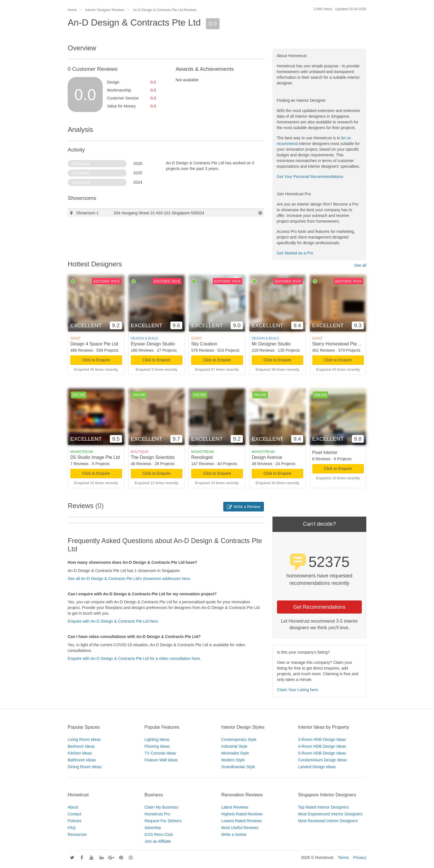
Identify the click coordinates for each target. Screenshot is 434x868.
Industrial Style (234, 746)
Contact (75, 814)
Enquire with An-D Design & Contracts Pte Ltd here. (113, 621)
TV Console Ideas (160, 753)
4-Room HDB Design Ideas (322, 746)
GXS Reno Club (159, 834)
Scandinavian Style (238, 767)
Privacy (360, 857)
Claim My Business (161, 807)
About (73, 807)
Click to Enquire (96, 360)
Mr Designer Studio (271, 344)
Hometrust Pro (157, 814)
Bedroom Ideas (81, 746)
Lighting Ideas (157, 739)
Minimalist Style (235, 753)
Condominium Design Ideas (323, 760)
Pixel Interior (325, 452)
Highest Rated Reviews (242, 814)
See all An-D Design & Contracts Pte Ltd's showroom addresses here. (129, 579)
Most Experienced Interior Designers (330, 814)
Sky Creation (204, 344)
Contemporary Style (239, 739)
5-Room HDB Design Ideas (322, 753)
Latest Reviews (235, 807)
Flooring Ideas (157, 746)
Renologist (202, 457)
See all (360, 265)
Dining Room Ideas (85, 767)
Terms (343, 857)
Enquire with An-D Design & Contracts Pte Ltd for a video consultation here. (134, 658)
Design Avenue (267, 457)
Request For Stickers (163, 821)
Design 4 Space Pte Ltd (94, 344)
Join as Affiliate (158, 841)
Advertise (153, 828)
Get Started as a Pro (295, 253)
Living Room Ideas (84, 739)
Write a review (234, 834)
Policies (75, 821)
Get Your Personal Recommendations (310, 177)
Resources (77, 834)
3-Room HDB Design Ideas (322, 739)
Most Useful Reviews (240, 828)
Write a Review (244, 507)
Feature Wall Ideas (161, 760)
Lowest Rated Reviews (241, 821)
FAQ (72, 828)
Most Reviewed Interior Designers (328, 821)
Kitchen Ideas (80, 753)
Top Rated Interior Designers (323, 807)
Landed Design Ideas (317, 767)
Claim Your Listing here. (298, 690)
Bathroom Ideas (82, 760)
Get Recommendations (319, 607)
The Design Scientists (153, 457)
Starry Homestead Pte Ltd (338, 344)
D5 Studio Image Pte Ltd (95, 457)
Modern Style (233, 760)
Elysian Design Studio (153, 344)
